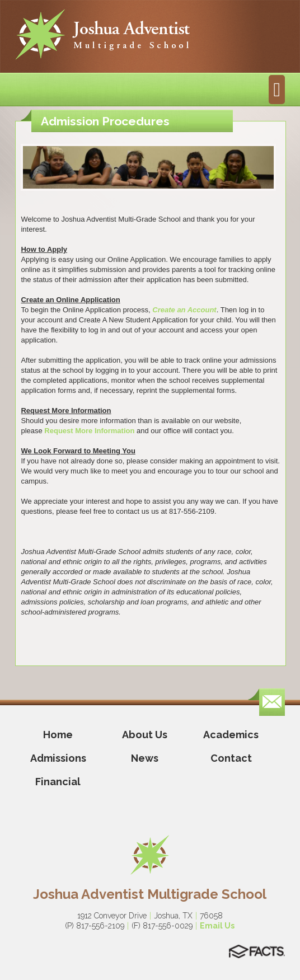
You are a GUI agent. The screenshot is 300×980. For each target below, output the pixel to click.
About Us (145, 735)
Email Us (217, 926)
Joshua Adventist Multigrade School (150, 894)
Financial (58, 782)
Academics (231, 735)
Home (58, 735)
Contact (231, 758)
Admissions (58, 758)
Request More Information (90, 431)
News (145, 758)
